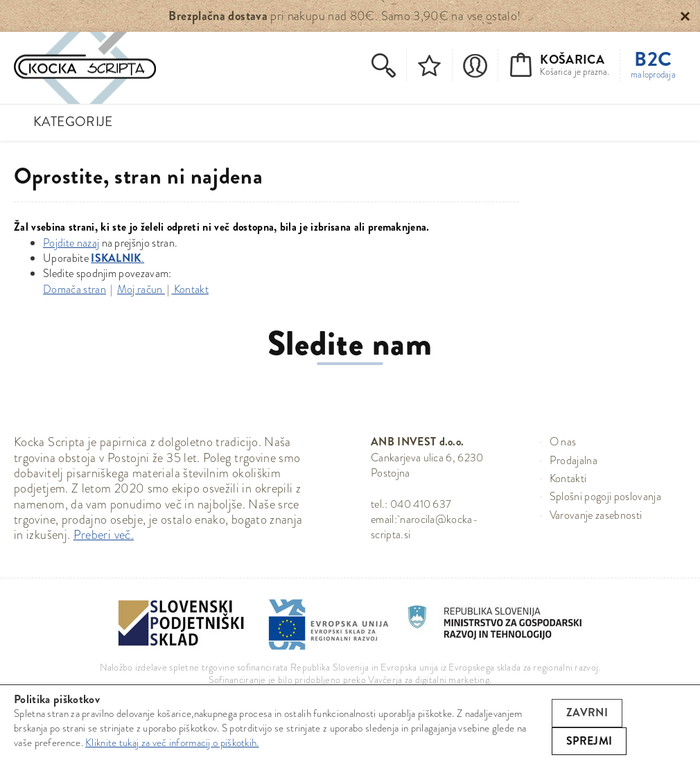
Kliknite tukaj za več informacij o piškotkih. (172, 743)
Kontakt (190, 289)
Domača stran (75, 289)
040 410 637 (421, 504)
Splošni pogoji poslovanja (605, 496)
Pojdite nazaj (71, 243)
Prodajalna (574, 460)
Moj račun (141, 289)
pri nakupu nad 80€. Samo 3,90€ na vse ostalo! (344, 16)
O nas (563, 442)
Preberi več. (104, 535)
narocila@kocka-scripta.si (425, 527)
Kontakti (568, 478)
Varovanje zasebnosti (596, 515)
